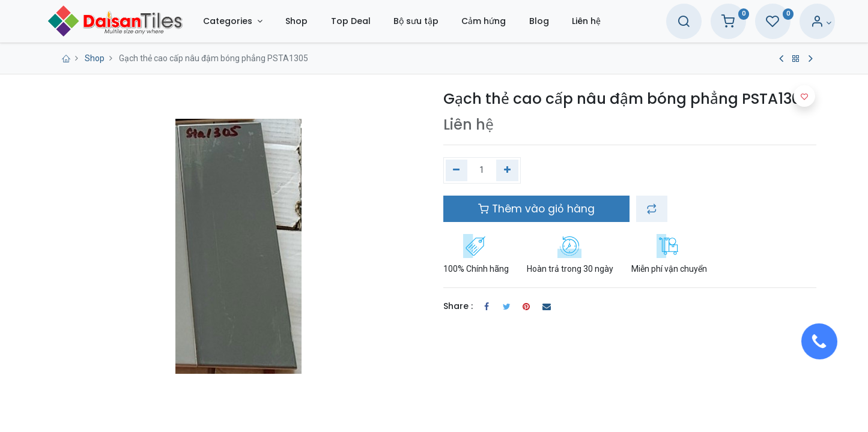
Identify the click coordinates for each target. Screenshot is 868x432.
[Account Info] (799, 23)
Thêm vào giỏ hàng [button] (536, 209)
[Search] (661, 23)
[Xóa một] (457, 170)
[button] (652, 209)
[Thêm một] (507, 170)
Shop (95, 58)
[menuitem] (319, 21)
